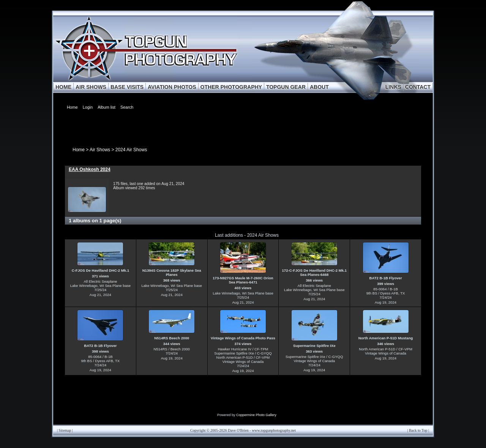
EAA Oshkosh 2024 (90, 169)
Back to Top (418, 430)
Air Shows (100, 150)
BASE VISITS (127, 87)
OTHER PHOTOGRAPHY (231, 87)
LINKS (393, 87)
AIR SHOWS (91, 87)
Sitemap (65, 430)
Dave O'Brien (238, 430)
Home (79, 150)
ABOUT (319, 87)
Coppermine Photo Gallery (256, 415)
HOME (63, 87)
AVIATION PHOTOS (172, 87)
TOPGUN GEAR (286, 87)
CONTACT (418, 87)
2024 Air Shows (131, 150)
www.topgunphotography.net (274, 430)
